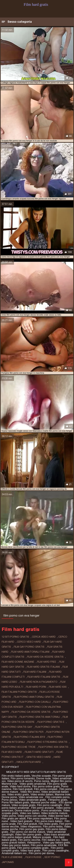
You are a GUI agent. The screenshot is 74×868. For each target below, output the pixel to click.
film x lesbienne (12, 857)
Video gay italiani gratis (56, 843)
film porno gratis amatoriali (40, 717)
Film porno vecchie (29, 840)
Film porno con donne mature (28, 832)
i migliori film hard (29, 762)
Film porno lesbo (53, 827)
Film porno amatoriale (44, 845)
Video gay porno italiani (15, 845)
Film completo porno (57, 797)
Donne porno (9, 797)
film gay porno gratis (29, 647)
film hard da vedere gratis (45, 657)
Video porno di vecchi (20, 781)
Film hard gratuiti (23, 789)
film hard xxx (58, 687)
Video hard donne (20, 786)
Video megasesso (31, 827)
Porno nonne (42, 781)
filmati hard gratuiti (39, 752)
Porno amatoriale (51, 810)
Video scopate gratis (24, 805)
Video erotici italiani (42, 794)
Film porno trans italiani (49, 821)
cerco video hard (29, 642)
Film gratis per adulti (14, 818)
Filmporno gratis (58, 800)
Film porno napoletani (40, 818)
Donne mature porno (27, 810)
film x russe (34, 857)
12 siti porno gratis (15, 637)
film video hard (12, 752)
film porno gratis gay (17, 727)
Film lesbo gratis (48, 824)
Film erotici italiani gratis (16, 776)
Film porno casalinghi (50, 805)
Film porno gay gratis (32, 829)
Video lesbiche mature (54, 813)
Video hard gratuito (22, 821)
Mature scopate (42, 837)
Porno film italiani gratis (15, 802)
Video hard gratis (31, 851)
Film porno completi (46, 789)
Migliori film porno (61, 781)
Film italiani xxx (51, 840)
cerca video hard (44, 637)
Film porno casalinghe (56, 851)
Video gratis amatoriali (33, 784)
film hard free (47, 662)
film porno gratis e (51, 722)
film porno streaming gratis (47, 742)
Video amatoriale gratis (33, 800)
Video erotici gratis (18, 794)
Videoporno (34, 843)
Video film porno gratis (29, 835)
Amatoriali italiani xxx (14, 853)
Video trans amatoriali (56, 835)
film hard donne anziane (18, 662)
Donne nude (43, 778)
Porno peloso (9, 800)
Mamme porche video (44, 802)
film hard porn (36, 687)
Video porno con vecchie (32, 816)
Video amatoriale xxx (31, 797)
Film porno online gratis (46, 786)
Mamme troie (10, 784)
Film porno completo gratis (33, 848)
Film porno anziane (43, 808)
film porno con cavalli (35, 702)
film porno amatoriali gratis (34, 697)
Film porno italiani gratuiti (16, 837)
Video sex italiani (30, 813)
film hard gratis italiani (43, 667)
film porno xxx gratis (53, 747)
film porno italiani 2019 (29, 737)
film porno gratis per (28, 732)
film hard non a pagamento (39, 682)
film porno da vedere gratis (31, 712)
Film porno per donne (41, 853)
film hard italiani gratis (44, 677)
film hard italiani (35, 672)
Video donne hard (59, 816)
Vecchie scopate (41, 776)
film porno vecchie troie (19, 747)
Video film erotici (30, 792)
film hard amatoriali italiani (30, 652)
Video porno (9, 816)
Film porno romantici (23, 778)
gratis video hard (39, 757)
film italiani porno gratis (19, 692)
